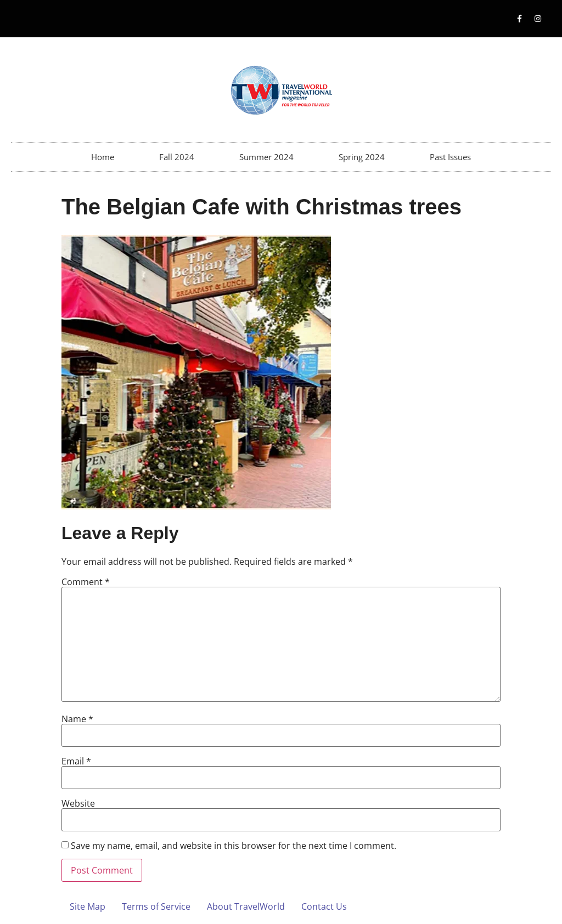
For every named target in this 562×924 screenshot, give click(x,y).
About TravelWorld (246, 906)
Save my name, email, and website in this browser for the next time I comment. (234, 846)
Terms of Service (156, 906)
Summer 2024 (266, 157)
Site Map (88, 906)
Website (78, 803)
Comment (86, 582)
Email (76, 761)
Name (77, 719)
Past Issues (450, 157)
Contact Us (324, 906)
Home (103, 157)
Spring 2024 (362, 157)
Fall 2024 (177, 157)
